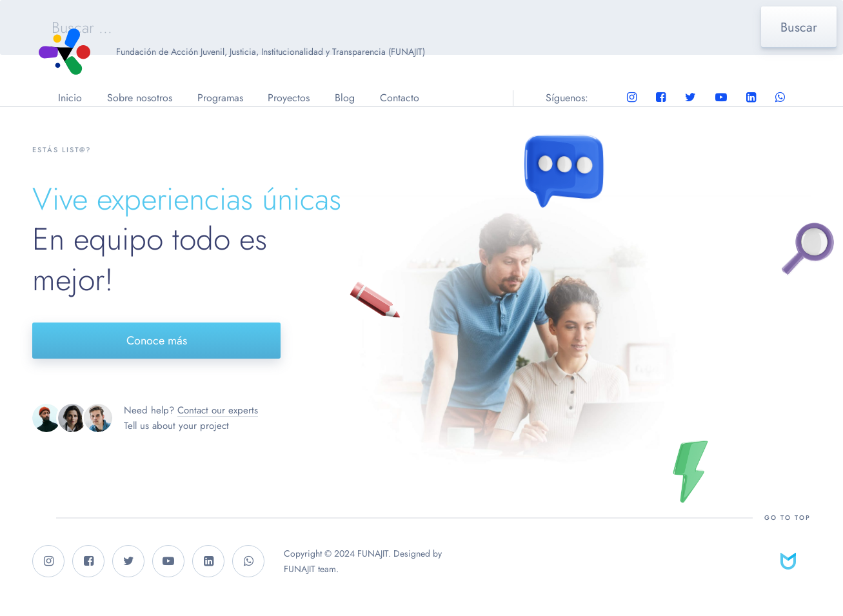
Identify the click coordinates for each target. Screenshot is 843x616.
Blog (345, 98)
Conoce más (157, 341)
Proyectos (289, 98)
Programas (220, 98)
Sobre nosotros (140, 98)
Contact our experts (218, 410)
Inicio (70, 98)
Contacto (400, 98)
